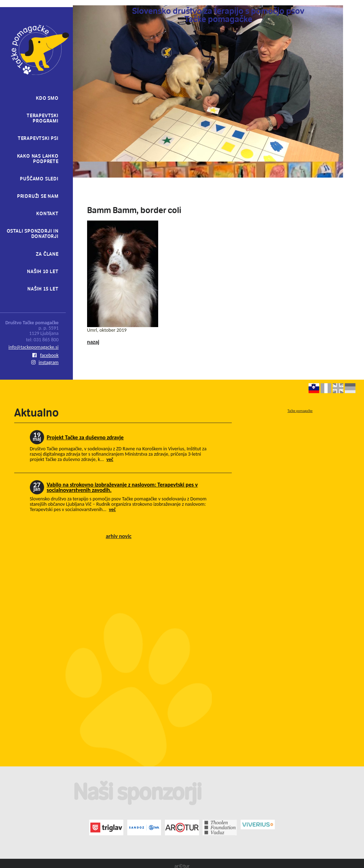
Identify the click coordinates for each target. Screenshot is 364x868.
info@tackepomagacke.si (34, 347)
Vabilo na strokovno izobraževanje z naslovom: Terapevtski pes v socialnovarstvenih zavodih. (122, 487)
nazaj (93, 342)
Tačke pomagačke (300, 411)
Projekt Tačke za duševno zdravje (85, 437)
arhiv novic (119, 536)
